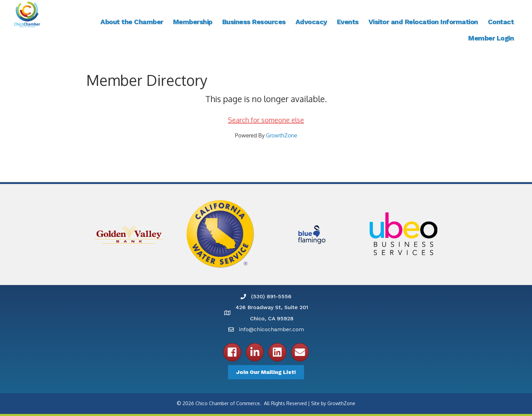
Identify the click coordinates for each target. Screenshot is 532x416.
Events (348, 22)
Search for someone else (266, 120)
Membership (193, 22)
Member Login (491, 38)
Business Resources (254, 22)
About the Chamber (132, 22)
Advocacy (311, 22)
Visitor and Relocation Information (423, 22)
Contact (501, 22)
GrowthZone (282, 135)
